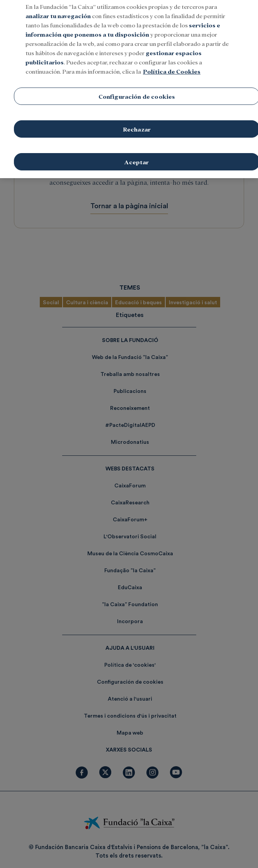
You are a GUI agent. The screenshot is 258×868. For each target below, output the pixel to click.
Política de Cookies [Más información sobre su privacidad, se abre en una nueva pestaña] (172, 63)
